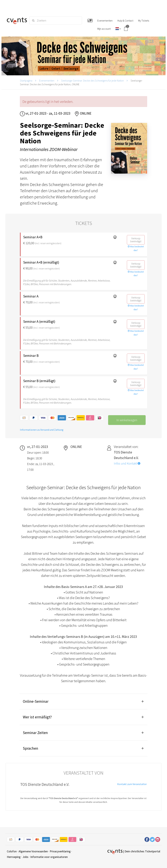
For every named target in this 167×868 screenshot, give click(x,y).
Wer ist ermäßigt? (37, 717)
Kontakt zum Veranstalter (132, 784)
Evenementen (47, 81)
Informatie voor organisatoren (49, 857)
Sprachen (30, 748)
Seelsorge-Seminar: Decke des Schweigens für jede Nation (92, 81)
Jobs (25, 857)
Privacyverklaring (60, 851)
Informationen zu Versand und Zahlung (42, 430)
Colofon (12, 851)
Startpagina (26, 81)
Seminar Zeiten (35, 733)
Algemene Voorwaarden (33, 851)
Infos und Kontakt (127, 463)
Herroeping (14, 857)
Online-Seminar (36, 701)
